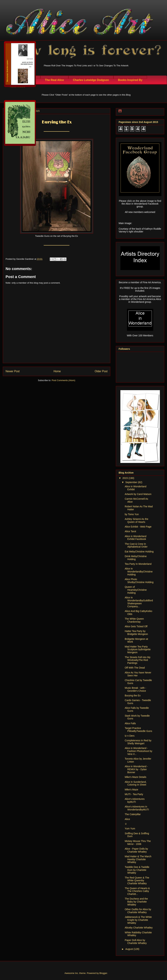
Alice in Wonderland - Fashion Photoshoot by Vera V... (138, 751)
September (132, 482)
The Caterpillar (133, 814)
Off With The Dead (135, 668)
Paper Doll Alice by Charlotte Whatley (136, 942)
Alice (127, 819)
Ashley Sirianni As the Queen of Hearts (136, 520)
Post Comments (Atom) (63, 380)
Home (57, 371)
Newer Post (13, 371)
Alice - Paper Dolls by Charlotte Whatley (136, 850)
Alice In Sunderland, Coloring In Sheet (136, 783)
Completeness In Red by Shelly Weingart (138, 742)
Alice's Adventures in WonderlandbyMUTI (137, 808)
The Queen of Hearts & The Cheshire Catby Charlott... (137, 891)
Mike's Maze (131, 790)
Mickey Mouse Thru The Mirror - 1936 (138, 843)
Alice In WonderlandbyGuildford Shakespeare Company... (139, 602)
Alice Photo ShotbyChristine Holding (139, 581)
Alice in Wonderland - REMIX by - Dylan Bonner (136, 769)
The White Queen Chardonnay (134, 620)
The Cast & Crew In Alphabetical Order (136, 545)
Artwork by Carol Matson (138, 494)
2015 (126, 478)
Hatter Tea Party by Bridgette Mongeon (136, 633)
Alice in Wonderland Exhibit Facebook (136, 538)
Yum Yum (130, 829)
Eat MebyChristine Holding (139, 552)
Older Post (101, 371)
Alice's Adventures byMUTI (135, 800)
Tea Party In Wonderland (138, 564)
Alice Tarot (130, 531)
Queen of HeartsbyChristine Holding (136, 590)
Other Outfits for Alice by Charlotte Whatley (138, 911)
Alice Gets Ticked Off (136, 626)
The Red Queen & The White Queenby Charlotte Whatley (137, 881)
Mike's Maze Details (136, 777)
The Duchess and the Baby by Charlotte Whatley (136, 902)
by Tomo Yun (132, 514)
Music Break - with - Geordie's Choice (135, 689)
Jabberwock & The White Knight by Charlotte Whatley (138, 920)
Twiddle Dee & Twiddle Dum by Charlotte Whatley (137, 870)
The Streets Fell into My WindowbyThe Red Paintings (138, 660)
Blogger (103, 973)
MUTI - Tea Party (134, 794)
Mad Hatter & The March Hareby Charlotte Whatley (138, 859)
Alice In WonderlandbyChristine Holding (139, 572)
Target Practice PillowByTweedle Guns (138, 730)
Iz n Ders (130, 736)
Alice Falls (130, 723)
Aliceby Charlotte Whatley (139, 928)
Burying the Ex (133, 696)
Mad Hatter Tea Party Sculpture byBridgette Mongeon (138, 650)
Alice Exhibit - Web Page (138, 527)
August (129, 949)
